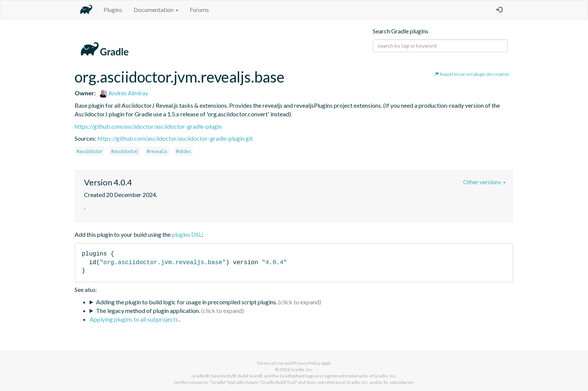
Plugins (113, 10)
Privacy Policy (307, 363)
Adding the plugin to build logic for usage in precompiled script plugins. (187, 302)
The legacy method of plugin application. (148, 311)
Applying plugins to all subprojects (134, 319)
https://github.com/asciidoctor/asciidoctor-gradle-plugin (148, 126)
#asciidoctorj (124, 151)
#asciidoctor (89, 151)
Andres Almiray (124, 93)
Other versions (484, 182)
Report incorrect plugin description (472, 74)
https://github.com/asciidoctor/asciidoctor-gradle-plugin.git (175, 138)
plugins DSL (187, 234)
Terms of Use (270, 363)
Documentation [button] (156, 10)
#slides (183, 151)
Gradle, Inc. (302, 369)
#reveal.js (157, 151)
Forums (199, 10)
